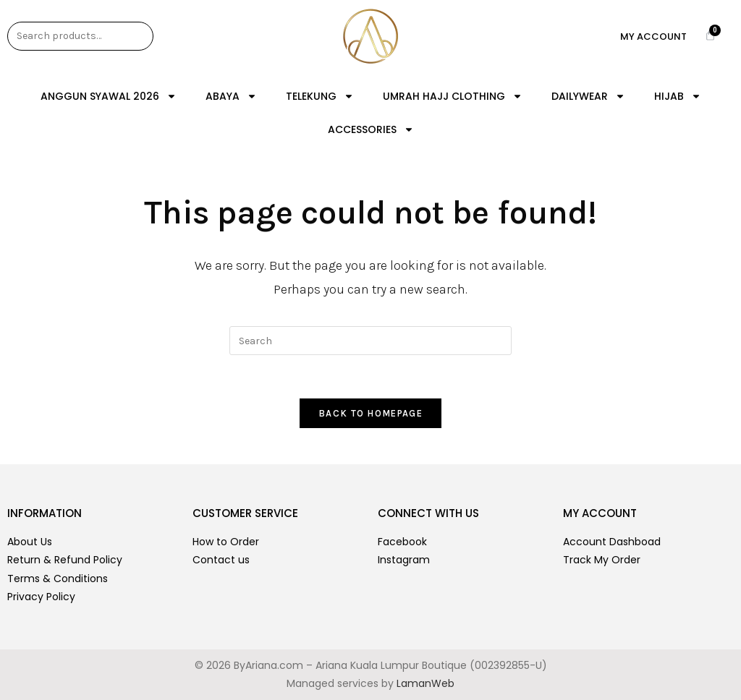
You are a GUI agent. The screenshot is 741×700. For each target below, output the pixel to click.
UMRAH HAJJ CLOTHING (453, 96)
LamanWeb (425, 683)
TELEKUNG (320, 96)
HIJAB (678, 96)
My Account (653, 37)
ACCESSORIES (371, 129)
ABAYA (231, 96)
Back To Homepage (370, 413)
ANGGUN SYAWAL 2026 (109, 96)
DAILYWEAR (588, 96)
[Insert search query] (370, 341)
